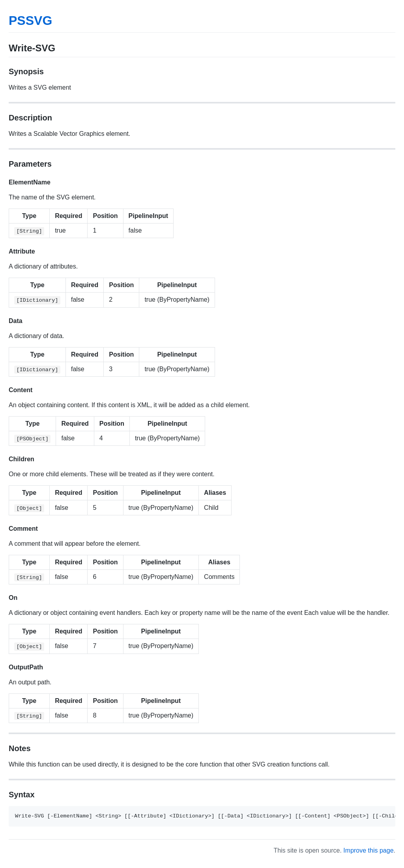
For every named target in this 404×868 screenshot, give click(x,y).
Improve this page (368, 850)
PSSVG (30, 21)
